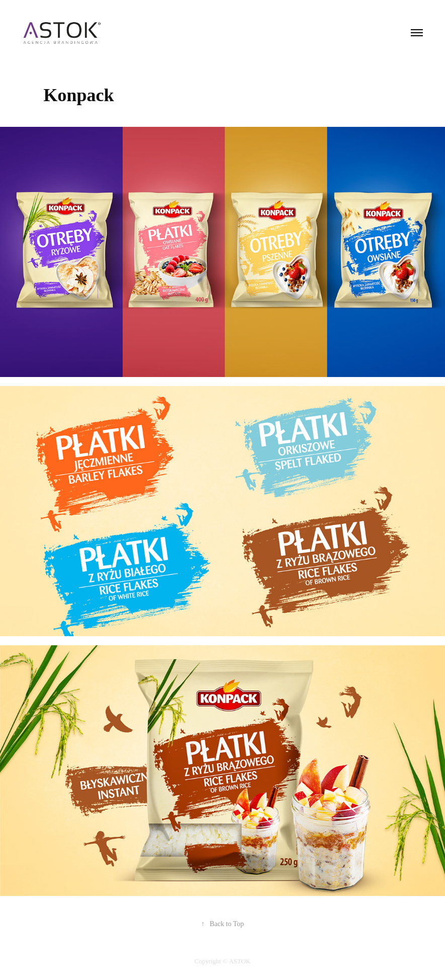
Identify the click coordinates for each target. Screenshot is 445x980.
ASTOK (240, 961)
